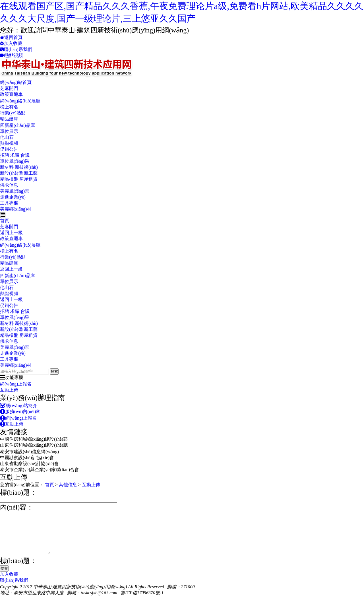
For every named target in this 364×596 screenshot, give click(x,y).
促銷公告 (9, 149)
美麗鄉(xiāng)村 (16, 209)
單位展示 (9, 131)
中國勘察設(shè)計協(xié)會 (27, 458)
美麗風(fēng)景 (15, 191)
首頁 (5, 221)
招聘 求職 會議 (15, 155)
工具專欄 (9, 203)
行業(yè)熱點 (13, 113)
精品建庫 (9, 119)
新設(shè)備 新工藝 (19, 173)
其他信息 (68, 485)
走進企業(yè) (13, 197)
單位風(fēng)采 (15, 161)
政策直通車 (11, 94)
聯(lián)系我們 (16, 49)
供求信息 (9, 185)
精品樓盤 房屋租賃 (19, 179)
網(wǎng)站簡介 (19, 406)
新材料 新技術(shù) (19, 167)
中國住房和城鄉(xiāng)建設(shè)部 (34, 439)
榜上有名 (9, 107)
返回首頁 (11, 37)
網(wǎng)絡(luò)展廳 (20, 101)
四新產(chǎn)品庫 (17, 125)
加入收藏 (11, 43)
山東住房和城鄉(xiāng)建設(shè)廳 (34, 445)
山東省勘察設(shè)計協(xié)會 (29, 464)
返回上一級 (11, 233)
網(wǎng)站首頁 (16, 82)
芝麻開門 (9, 88)
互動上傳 (9, 390)
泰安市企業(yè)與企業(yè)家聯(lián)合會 (40, 470)
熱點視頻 (11, 55)
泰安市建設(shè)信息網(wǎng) (29, 452)
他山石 (7, 137)
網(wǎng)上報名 (16, 384)
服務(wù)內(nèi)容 (20, 412)
